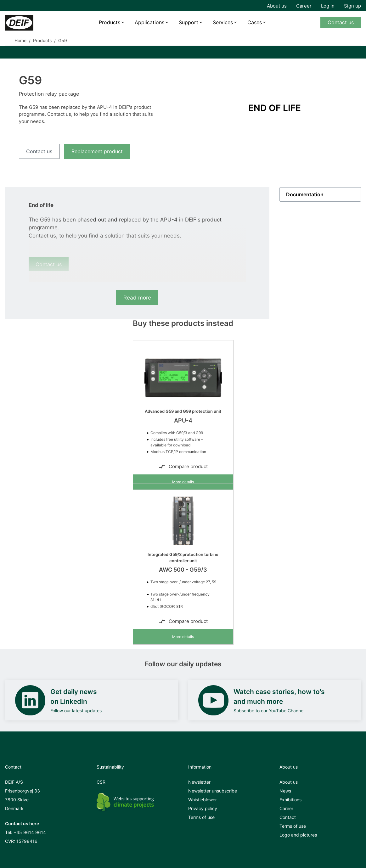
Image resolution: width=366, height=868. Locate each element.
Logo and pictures (298, 835)
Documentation (305, 194)
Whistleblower (203, 800)
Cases (255, 22)
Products (110, 22)
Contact (288, 817)
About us (277, 6)
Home (20, 40)
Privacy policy (203, 808)
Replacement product (97, 151)
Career (304, 6)
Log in (328, 6)
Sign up (352, 6)
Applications (149, 22)
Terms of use (201, 817)
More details (183, 482)
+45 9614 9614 (30, 832)
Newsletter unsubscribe (213, 791)
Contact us (341, 22)
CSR (101, 782)
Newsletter (199, 782)
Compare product (183, 467)
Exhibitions (290, 800)
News (285, 791)
